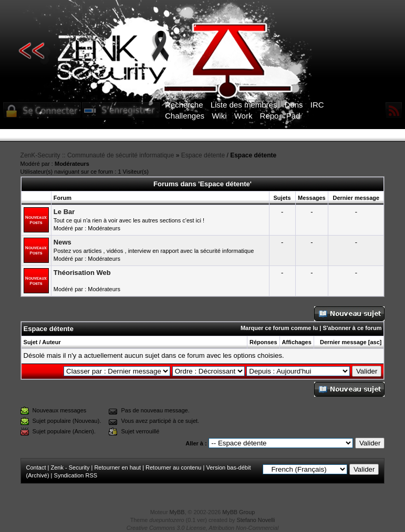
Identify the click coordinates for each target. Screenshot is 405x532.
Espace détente (203, 155)
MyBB (177, 512)
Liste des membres (244, 105)
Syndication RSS (76, 475)
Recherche (184, 105)
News (63, 242)
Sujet (31, 342)
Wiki (219, 116)
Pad (293, 116)
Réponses (263, 342)
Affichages (297, 342)
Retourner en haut (117, 467)
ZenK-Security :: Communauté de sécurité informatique (97, 155)
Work (243, 116)
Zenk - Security (70, 467)
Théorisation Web (82, 273)
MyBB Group (238, 512)
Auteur (51, 342)
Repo (269, 116)
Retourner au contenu (173, 467)
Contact (36, 467)
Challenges (185, 116)
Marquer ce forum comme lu (279, 328)
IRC (317, 105)
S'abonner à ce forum (352, 328)
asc (375, 342)
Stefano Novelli (256, 520)
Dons (294, 105)
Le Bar (64, 212)
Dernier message (343, 342)
